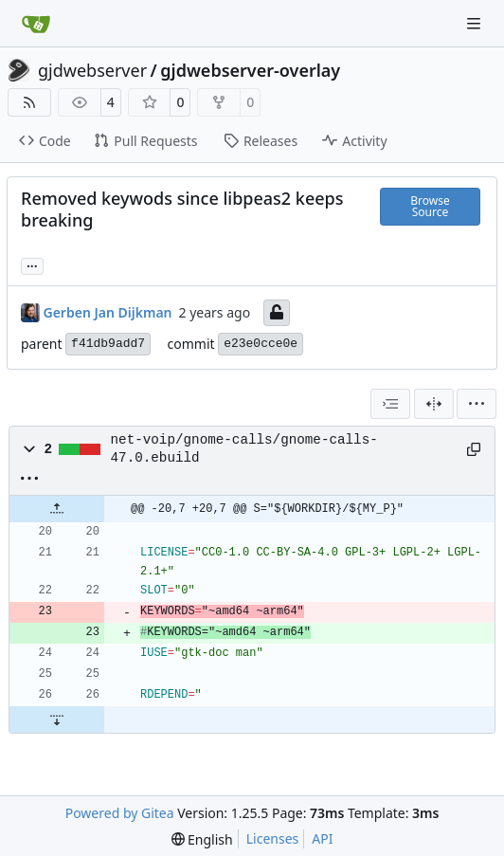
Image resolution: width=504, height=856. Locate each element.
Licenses (273, 838)
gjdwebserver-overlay (250, 70)
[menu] (477, 404)
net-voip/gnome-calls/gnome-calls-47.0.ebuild (244, 448)
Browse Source (430, 206)
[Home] (36, 24)
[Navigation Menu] (476, 23)
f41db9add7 (108, 344)
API (322, 838)
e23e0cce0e (261, 344)
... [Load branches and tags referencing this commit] (32, 264)
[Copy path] (474, 449)
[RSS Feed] (29, 102)
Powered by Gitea (120, 813)
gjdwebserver (92, 70)
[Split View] (434, 404)
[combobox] (390, 404)
